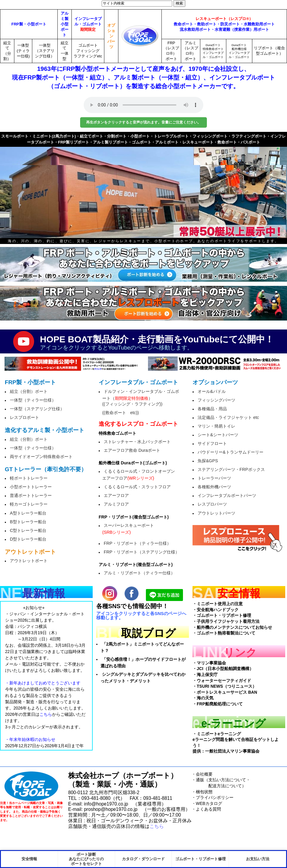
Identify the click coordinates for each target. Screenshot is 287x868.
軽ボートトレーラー (29, 478)
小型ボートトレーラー (31, 487)
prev (15, 189)
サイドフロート (212, 443)
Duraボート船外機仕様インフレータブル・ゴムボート (239, 51)
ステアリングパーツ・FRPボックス (231, 469)
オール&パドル (212, 391)
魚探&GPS (208, 461)
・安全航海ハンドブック (216, 610)
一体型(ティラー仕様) (23, 51)
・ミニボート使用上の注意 (218, 604)
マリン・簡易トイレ (216, 426)
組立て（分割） (7, 51)
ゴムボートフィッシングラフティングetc (88, 51)
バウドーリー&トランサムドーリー (230, 452)
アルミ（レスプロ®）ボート (190, 51)
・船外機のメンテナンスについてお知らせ (232, 627)
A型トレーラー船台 (28, 513)
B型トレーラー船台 (28, 522)
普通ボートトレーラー (31, 495)
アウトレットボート (29, 561)
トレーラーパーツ (214, 478)
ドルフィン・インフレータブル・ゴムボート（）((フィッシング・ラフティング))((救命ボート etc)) (141, 402)
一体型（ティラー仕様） (33, 400)
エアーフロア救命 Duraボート (132, 450)
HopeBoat (31, 786)
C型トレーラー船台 (28, 530)
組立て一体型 (65, 51)
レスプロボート (25, 417)
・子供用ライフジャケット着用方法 (226, 621)
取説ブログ (148, 633)
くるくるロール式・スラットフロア (137, 487)
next (272, 189)
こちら (157, 826)
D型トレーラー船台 (28, 539)
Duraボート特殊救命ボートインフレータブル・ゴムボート (213, 51)
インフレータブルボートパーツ (227, 495)
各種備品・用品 (212, 409)
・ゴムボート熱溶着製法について (224, 633)
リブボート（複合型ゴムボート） (269, 51)
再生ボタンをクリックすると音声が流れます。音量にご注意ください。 (143, 122)
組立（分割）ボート (29, 391)
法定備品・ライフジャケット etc (228, 417)
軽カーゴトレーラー (29, 504)
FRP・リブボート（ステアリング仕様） (142, 552)
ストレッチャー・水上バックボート (137, 442)
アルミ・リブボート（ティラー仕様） (139, 573)
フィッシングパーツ (216, 400)
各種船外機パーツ (214, 487)
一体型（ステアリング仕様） (45, 51)
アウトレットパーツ (216, 513)
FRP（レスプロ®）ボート (171, 51)
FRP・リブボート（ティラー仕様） (137, 543)
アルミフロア (116, 504)
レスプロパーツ (212, 504)
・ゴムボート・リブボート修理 (222, 615)
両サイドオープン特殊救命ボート (41, 457)
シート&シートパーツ (218, 435)
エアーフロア (116, 495)
